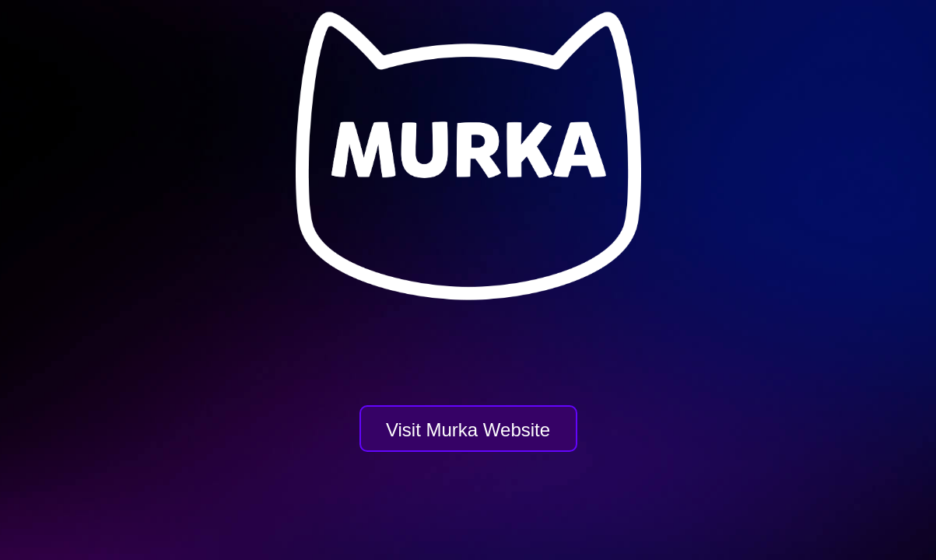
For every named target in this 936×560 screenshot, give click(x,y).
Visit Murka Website (468, 430)
